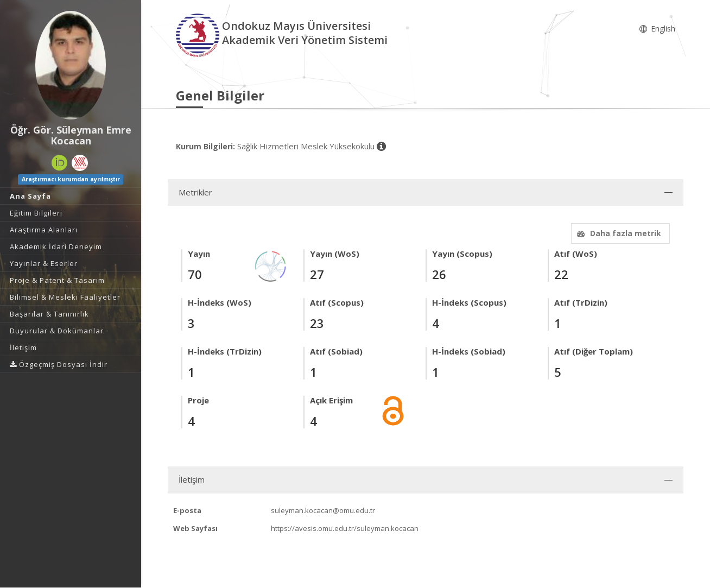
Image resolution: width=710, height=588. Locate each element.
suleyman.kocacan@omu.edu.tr (323, 510)
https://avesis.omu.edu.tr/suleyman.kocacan (345, 528)
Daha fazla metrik (618, 233)
